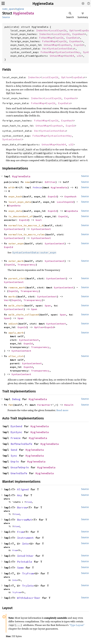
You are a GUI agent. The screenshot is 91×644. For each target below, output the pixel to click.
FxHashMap (46, 38)
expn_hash (15, 196)
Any (20, 495)
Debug (16, 399)
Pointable (25, 562)
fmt (11, 405)
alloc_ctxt (16, 356)
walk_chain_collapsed (24, 315)
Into (25, 544)
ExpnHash (78, 34)
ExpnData (72, 38)
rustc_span (8, 9)
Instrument (25, 538)
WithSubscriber (29, 598)
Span (48, 306)
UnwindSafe (19, 473)
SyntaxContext (12, 139)
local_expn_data (20, 202)
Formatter (44, 405)
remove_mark (17, 287)
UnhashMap (50, 45)
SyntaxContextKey (68, 52)
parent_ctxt (17, 278)
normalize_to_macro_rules (27, 234)
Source (6, 17)
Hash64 (69, 56)
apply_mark (16, 333)
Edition (50, 182)
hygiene (20, 9)
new (27, 182)
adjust (13, 324)
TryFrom (28, 573)
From (20, 532)
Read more (62, 410)
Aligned (23, 489)
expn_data (15, 211)
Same (20, 568)
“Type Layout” (77, 625)
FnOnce (37, 187)
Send (14, 450)
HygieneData (43, 4)
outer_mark (16, 261)
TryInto (28, 586)
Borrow (22, 507)
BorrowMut (25, 520)
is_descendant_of (21, 216)
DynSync (16, 432)
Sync (14, 456)
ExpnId (59, 38)
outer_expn (16, 243)
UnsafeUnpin (20, 467)
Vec (44, 49)
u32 (79, 56)
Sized (29, 502)
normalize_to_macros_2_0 (26, 225)
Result (69, 405)
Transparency (27, 265)
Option (74, 30)
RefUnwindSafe (21, 444)
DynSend (16, 426)
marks (12, 296)
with (11, 187)
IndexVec (42, 30)
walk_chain (16, 306)
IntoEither (25, 556)
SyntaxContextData (61, 49)
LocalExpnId (58, 30)
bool (39, 220)
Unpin (15, 461)
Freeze (16, 438)
